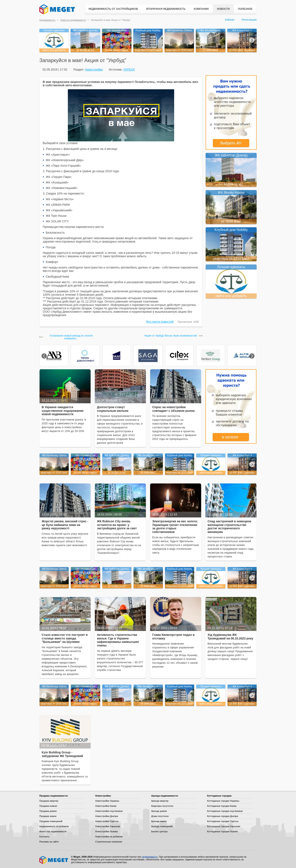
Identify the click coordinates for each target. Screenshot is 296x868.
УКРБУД (129, 70)
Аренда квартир (160, 801)
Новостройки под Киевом (109, 811)
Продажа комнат (48, 806)
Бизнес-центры (159, 831)
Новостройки (94, 70)
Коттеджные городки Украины (223, 801)
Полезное (245, 9)
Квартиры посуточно (162, 806)
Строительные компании (109, 842)
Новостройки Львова (106, 831)
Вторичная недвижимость (166, 9)
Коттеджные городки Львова (222, 831)
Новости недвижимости (73, 20)
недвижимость (150, 857)
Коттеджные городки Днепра (223, 816)
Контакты (44, 837)
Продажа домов (48, 811)
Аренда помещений (162, 826)
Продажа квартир (49, 801)
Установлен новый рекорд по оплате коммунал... (71, 337)
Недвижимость (47, 20)
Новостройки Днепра (107, 816)
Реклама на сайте (49, 842)
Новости (223, 9)
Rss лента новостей (160, 322)
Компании (201, 9)
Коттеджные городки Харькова (224, 826)
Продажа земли (48, 816)
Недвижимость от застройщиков (113, 9)
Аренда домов (159, 811)
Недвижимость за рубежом (54, 826)
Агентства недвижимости (53, 831)
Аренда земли (159, 821)
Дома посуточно (160, 816)
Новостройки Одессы (107, 821)
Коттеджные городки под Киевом (225, 811)
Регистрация (249, 20)
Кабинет (230, 20)
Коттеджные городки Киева (222, 806)
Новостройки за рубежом (109, 837)
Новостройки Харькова (108, 826)
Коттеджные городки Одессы (223, 821)
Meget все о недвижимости (54, 860)
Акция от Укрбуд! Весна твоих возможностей (171, 336)
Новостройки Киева (106, 806)
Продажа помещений (51, 821)
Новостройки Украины (107, 801)
